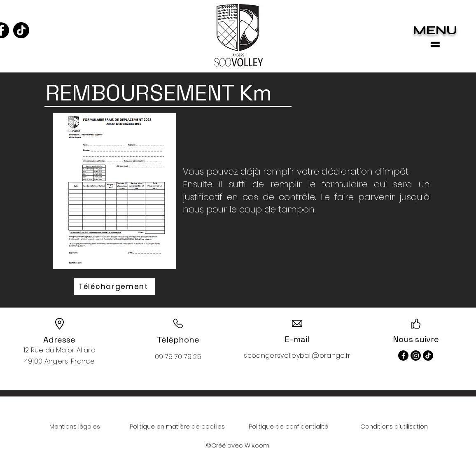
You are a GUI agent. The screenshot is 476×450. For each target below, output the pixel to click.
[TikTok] (21, 30)
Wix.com (257, 445)
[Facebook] (403, 356)
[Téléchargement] (114, 287)
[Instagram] (416, 356)
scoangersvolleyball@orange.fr (297, 356)
